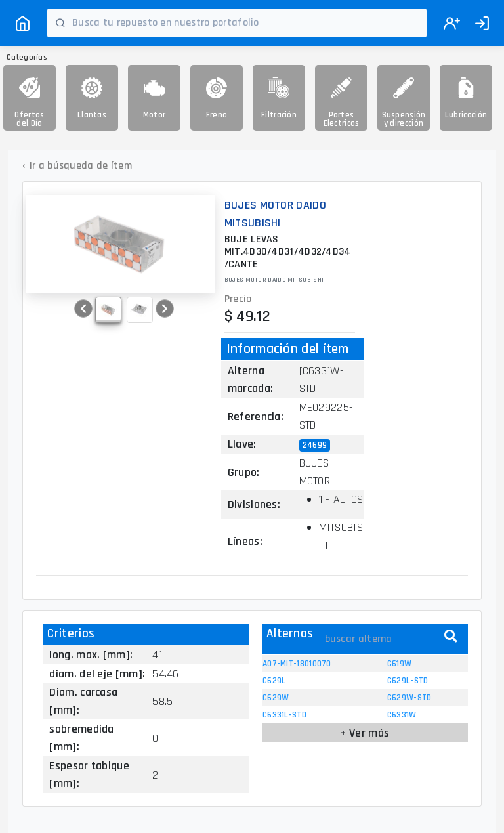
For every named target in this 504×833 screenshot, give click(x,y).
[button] (83, 309)
